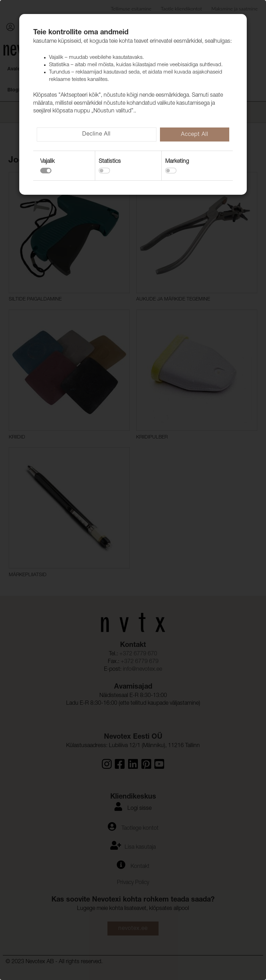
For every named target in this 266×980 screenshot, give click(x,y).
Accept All (195, 135)
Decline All (96, 134)
